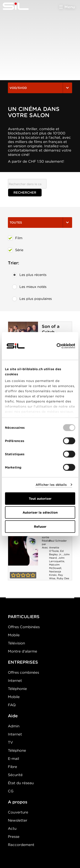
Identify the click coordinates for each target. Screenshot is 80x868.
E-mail (13, 759)
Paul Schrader (58, 541)
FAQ (12, 705)
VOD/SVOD (40, 88)
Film (15, 238)
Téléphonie (17, 689)
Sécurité (15, 775)
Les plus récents (29, 275)
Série (16, 250)
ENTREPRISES (23, 662)
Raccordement (21, 845)
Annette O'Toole (54, 549)
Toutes (40, 223)
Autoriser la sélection (40, 513)
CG (11, 791)
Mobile (14, 635)
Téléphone (17, 750)
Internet (15, 681)
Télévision (16, 643)
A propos (18, 802)
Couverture (18, 812)
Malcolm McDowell (55, 566)
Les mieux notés (29, 287)
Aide (13, 716)
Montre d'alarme (23, 651)
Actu (12, 828)
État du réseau (21, 783)
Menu (70, 7)
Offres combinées (23, 672)
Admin (14, 726)
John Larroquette (57, 559)
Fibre (12, 767)
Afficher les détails (51, 485)
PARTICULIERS (24, 617)
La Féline (23, 543)
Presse (14, 837)
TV (10, 742)
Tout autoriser (40, 498)
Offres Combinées (24, 627)
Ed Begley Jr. (56, 553)
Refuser (40, 526)
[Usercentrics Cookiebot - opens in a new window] (57, 346)
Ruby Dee (63, 578)
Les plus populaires (32, 299)
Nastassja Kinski (55, 573)
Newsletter (18, 820)
